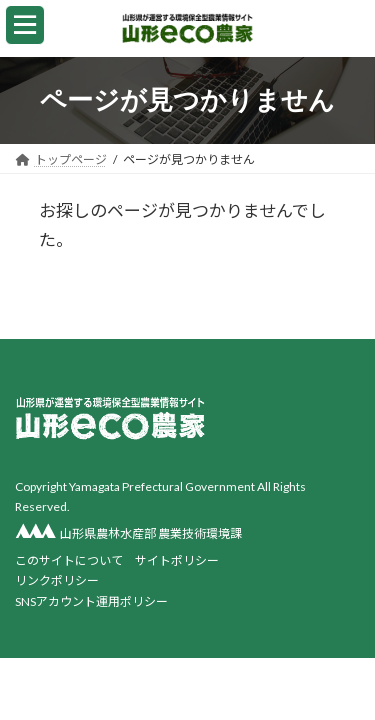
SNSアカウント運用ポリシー (91, 600)
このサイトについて (69, 559)
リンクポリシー (57, 580)
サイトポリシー (177, 559)
